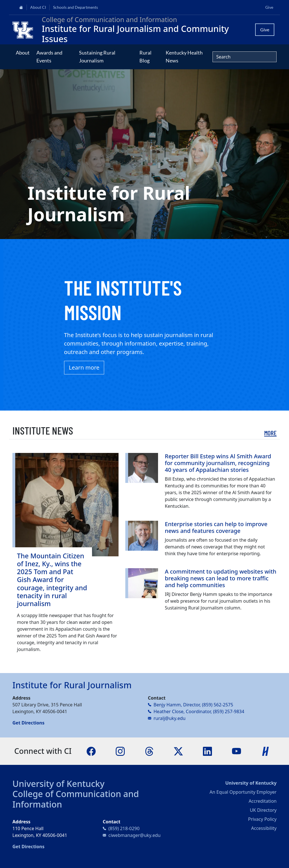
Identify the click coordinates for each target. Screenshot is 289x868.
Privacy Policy (262, 819)
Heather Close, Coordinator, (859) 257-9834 (199, 711)
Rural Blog (145, 57)
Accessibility (264, 828)
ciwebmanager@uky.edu (134, 835)
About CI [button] (38, 7)
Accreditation (263, 801)
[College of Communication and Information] (25, 30)
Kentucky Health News (184, 57)
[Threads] (149, 751)
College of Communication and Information (76, 799)
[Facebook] (91, 751)
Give (269, 7)
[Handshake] (266, 751)
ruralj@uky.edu (169, 718)
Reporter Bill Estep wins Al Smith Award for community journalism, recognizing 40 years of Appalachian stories (218, 463)
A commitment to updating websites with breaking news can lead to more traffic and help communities (221, 578)
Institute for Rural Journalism (72, 685)
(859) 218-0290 (124, 828)
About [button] (23, 53)
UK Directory (263, 810)
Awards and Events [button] (49, 57)
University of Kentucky (58, 784)
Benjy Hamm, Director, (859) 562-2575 (193, 705)
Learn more (84, 367)
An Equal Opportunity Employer (243, 792)
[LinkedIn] (207, 751)
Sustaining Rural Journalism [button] (97, 57)
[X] (178, 751)
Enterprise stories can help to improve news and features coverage (216, 527)
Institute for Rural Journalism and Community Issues (135, 34)
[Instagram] (120, 751)
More (270, 433)
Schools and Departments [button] (75, 7)
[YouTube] (237, 751)
